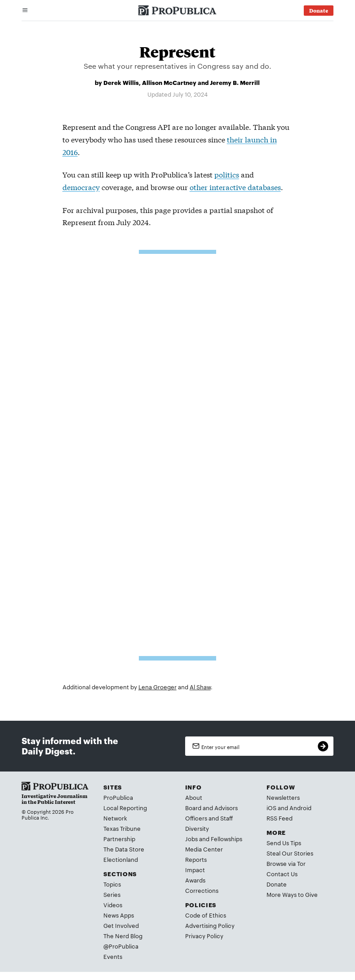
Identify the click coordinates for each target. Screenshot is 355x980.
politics (227, 174)
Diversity (197, 828)
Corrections (202, 890)
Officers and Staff (209, 818)
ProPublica (118, 797)
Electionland (121, 859)
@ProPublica (121, 946)
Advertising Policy (210, 925)
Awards (195, 880)
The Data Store (124, 849)
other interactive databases (235, 187)
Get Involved (121, 925)
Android (300, 807)
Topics (112, 884)
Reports (196, 859)
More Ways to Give (292, 894)
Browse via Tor (286, 863)
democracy (81, 187)
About (194, 797)
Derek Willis (121, 82)
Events (113, 956)
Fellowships (226, 838)
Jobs (191, 838)
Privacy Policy (204, 936)
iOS (271, 807)
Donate (277, 884)
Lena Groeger (158, 687)
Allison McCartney (169, 82)
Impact (195, 869)
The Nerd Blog (123, 936)
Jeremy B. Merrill (235, 82)
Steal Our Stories (290, 853)
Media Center (204, 849)
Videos (113, 905)
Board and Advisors (211, 807)
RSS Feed (280, 818)
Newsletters (283, 797)
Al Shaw (200, 687)
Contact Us (282, 874)
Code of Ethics (206, 915)
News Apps (119, 915)
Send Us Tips (284, 843)
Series (112, 894)
